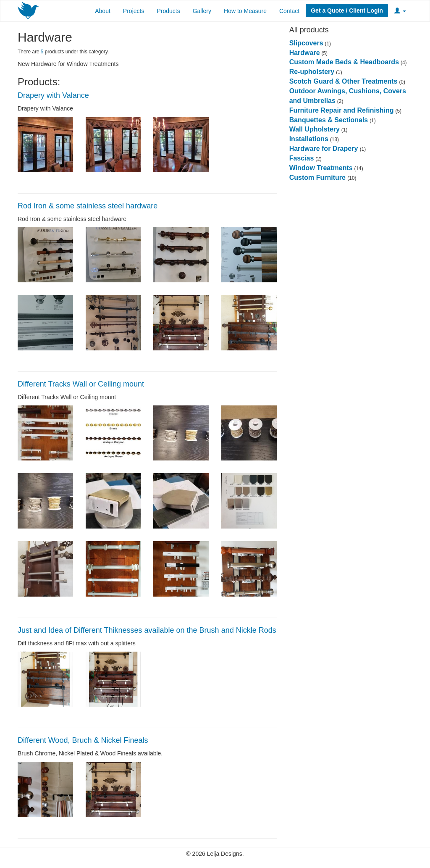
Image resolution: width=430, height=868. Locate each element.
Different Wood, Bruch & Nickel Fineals (83, 740)
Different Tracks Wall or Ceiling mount (81, 384)
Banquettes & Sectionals (329, 120)
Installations (309, 139)
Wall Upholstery (315, 129)
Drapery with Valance (53, 95)
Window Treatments (321, 168)
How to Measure (245, 11)
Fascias (302, 158)
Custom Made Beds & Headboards (344, 62)
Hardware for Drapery (325, 149)
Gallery (202, 11)
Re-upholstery (312, 72)
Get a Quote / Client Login (347, 11)
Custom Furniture (319, 178)
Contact (289, 11)
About (103, 11)
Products (168, 11)
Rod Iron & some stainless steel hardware (88, 206)
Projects (134, 11)
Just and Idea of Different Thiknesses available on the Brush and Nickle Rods (147, 630)
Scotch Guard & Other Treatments (343, 81)
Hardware (305, 53)
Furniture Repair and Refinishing (342, 110)
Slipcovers (306, 43)
